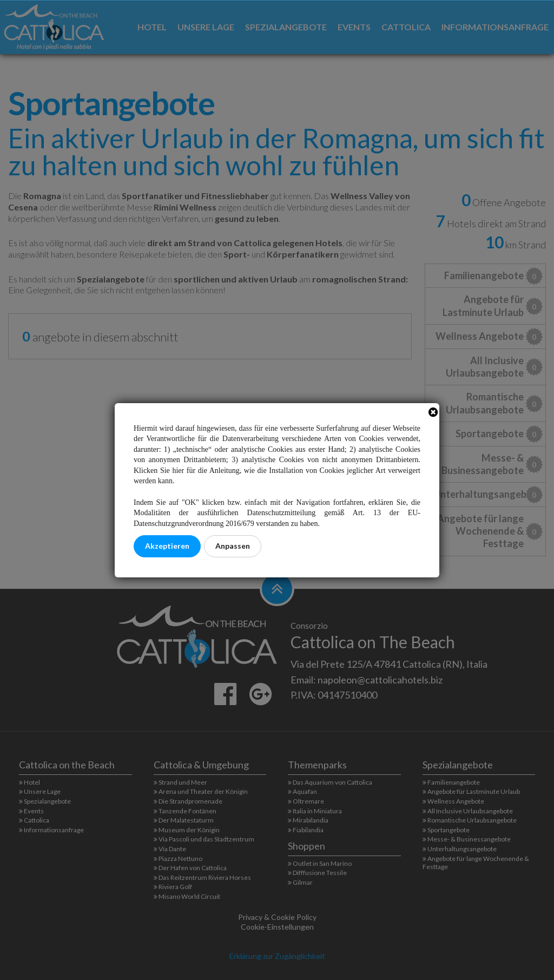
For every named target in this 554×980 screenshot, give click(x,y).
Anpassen (233, 546)
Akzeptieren (167, 546)
